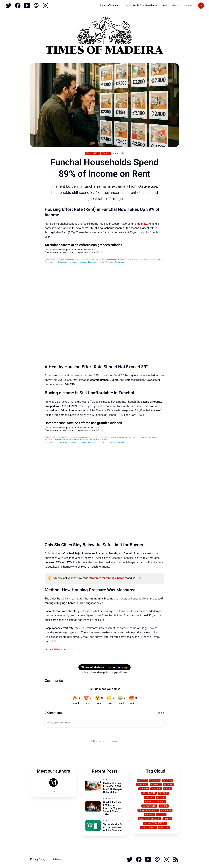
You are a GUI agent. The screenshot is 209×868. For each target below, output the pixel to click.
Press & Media (170, 6)
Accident (166, 810)
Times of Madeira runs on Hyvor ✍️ (105, 667)
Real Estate (92, 153)
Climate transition (155, 823)
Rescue (161, 797)
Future (164, 806)
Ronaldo (164, 827)
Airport (149, 797)
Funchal (142, 785)
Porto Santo (148, 827)
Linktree (56, 859)
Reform (144, 789)
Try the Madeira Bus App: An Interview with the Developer (113, 827)
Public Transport (155, 802)
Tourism (155, 780)
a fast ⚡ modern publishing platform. (105, 672)
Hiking (167, 819)
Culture (156, 789)
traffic (163, 793)
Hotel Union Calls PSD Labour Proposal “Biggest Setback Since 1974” (113, 808)
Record (161, 815)
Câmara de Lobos (148, 810)
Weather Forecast (150, 819)
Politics (167, 780)
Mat (53, 792)
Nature (168, 785)
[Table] (104, 301)
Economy (156, 785)
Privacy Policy (38, 859)
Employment (149, 806)
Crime (167, 789)
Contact (188, 6)
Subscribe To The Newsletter (141, 6)
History (149, 815)
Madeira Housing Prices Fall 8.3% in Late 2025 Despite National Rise (113, 788)
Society (106, 153)
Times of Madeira (110, 6)
